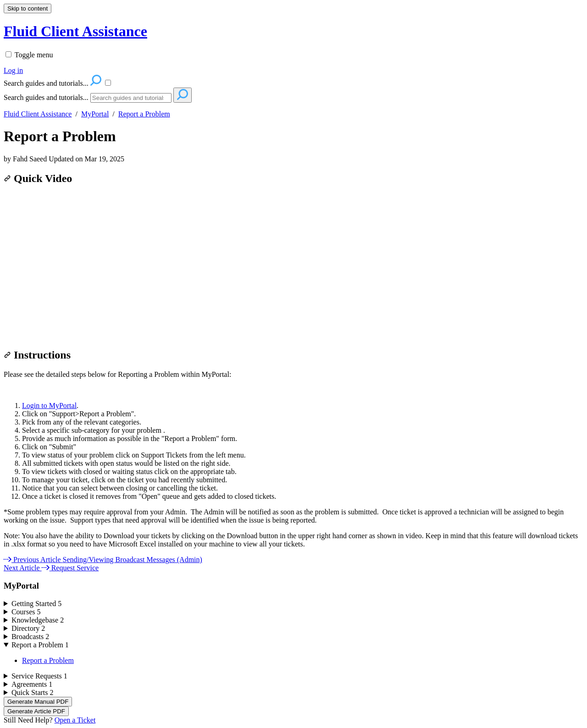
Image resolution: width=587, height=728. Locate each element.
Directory (28, 628)
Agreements (32, 684)
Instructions (37, 355)
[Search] (131, 98)
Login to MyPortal (49, 405)
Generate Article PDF (36, 711)
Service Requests (39, 676)
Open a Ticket (75, 720)
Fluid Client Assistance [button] (75, 31)
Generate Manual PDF (38, 702)
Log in (13, 70)
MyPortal (95, 114)
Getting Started (36, 604)
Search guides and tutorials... (46, 97)
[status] (293, 516)
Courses (26, 612)
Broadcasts (30, 637)
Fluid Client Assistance (38, 114)
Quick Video (38, 178)
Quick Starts (33, 692)
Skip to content (28, 8)
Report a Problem (144, 114)
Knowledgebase (38, 620)
